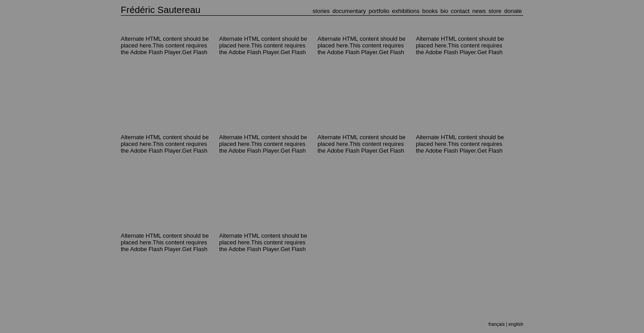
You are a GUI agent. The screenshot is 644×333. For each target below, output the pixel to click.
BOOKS (430, 11)
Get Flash (195, 52)
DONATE (513, 11)
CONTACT (460, 11)
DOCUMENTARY (349, 11)
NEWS (479, 11)
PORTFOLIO (379, 11)
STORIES (321, 11)
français (496, 324)
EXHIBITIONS (406, 11)
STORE (495, 11)
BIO (444, 11)
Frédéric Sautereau (161, 10)
